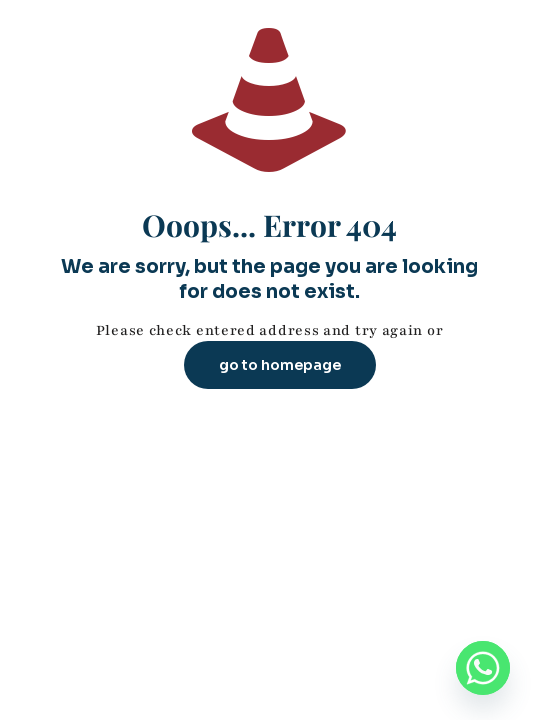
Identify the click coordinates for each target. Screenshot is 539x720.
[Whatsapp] (483, 668)
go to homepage (280, 365)
